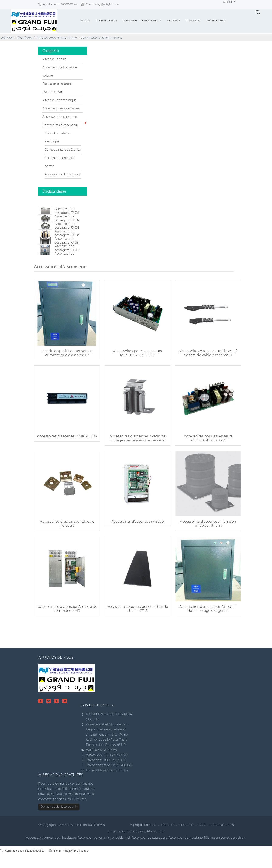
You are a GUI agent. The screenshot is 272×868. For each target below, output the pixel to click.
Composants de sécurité (63, 150)
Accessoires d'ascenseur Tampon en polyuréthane (202, 532)
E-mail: (102, 4)
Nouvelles (193, 21)
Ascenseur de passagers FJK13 (67, 264)
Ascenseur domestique (59, 100)
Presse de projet (151, 21)
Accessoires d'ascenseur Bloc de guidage (66, 532)
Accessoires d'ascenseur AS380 (134, 530)
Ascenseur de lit (54, 59)
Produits (129, 21)
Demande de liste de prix (59, 813)
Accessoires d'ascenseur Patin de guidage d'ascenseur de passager (134, 449)
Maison (85, 21)
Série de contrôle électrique (57, 137)
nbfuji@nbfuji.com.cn (112, 776)
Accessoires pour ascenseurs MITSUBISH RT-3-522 (134, 366)
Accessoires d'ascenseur (56, 38)
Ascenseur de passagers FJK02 (67, 221)
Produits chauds (133, 837)
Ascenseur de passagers (60, 117)
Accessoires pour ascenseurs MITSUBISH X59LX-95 (202, 449)
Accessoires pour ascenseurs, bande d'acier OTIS (134, 614)
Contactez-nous (216, 21)
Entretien (174, 21)
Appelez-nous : (60, 4)
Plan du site (156, 837)
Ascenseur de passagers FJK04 (67, 243)
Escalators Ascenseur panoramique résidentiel (96, 844)
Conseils (114, 837)
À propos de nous (107, 21)
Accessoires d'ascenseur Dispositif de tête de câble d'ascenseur (202, 366)
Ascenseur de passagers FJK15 (67, 253)
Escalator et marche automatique (57, 88)
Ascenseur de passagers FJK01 (67, 211)
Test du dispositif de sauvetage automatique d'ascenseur (66, 366)
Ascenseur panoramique (61, 108)
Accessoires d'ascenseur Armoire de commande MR (66, 614)
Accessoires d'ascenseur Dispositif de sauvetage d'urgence (202, 614)
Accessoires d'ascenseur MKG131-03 (66, 449)
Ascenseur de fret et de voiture (60, 71)
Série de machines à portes (59, 162)
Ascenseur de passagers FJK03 (67, 232)
